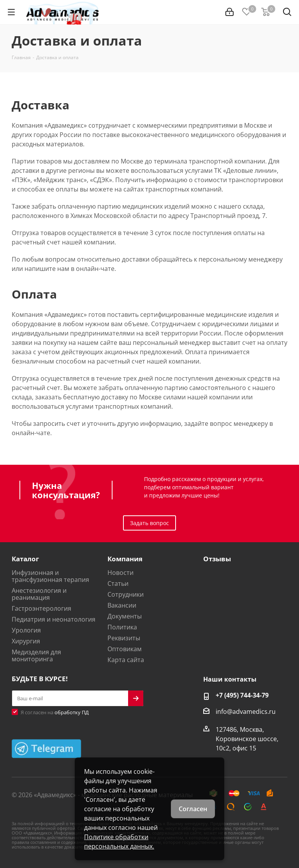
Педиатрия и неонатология (54, 619)
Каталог (25, 559)
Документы (125, 616)
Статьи (118, 583)
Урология (26, 630)
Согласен (193, 809)
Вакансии (122, 605)
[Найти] (287, 13)
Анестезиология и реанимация (39, 594)
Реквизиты (124, 638)
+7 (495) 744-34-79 (242, 695)
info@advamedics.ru (246, 712)
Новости (120, 573)
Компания (125, 559)
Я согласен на (55, 712)
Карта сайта (126, 660)
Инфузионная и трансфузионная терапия (50, 576)
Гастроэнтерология (41, 608)
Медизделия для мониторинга (36, 655)
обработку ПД (72, 712)
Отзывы (217, 559)
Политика (122, 627)
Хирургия (26, 641)
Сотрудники (126, 594)
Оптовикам (125, 649)
